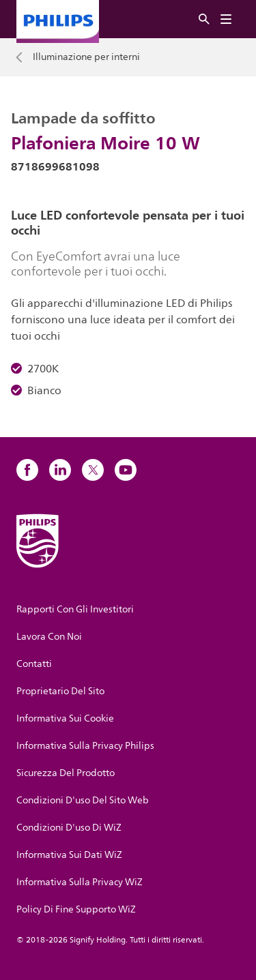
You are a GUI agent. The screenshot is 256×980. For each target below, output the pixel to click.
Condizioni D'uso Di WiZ (69, 828)
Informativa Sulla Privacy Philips (85, 746)
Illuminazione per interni (86, 57)
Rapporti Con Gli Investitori (75, 609)
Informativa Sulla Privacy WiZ (80, 882)
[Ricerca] (204, 19)
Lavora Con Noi (49, 637)
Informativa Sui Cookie (65, 718)
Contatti (34, 664)
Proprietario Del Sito (60, 691)
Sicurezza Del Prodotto (66, 773)
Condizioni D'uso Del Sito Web (83, 800)
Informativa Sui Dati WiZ (69, 855)
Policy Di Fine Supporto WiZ (76, 909)
